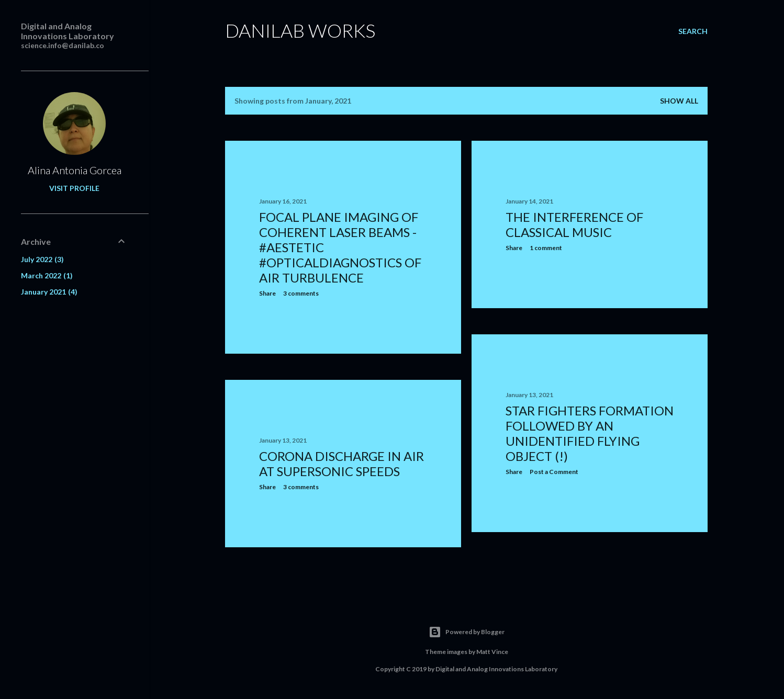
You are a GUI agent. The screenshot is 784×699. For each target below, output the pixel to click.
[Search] (693, 31)
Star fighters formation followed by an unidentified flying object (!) (590, 433)
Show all (679, 101)
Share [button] (267, 293)
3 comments (301, 293)
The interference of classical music (574, 224)
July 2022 (42, 259)
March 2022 (47, 275)
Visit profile (74, 188)
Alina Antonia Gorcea (75, 170)
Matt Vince (492, 652)
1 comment (546, 248)
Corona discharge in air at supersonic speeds (341, 464)
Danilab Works (300, 30)
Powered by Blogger (467, 632)
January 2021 (49, 292)
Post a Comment (554, 472)
